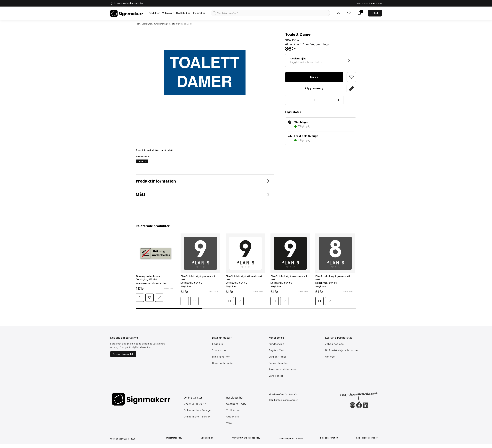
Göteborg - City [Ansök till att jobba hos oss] (236, 404)
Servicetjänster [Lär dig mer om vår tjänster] (278, 363)
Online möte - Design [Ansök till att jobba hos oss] (197, 410)
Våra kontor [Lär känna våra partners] (276, 376)
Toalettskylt (173, 24)
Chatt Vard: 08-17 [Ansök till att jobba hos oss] (195, 404)
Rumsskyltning (160, 24)
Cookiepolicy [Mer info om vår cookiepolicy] (208, 438)
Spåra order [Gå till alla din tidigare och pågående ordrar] (219, 350)
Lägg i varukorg (314, 88)
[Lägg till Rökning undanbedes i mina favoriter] (150, 298)
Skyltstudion (183, 13)
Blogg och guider (223, 363)
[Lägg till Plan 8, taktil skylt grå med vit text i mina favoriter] (329, 301)
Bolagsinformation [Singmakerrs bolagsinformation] (330, 438)
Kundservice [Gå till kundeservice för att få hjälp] (277, 344)
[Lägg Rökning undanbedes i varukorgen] (140, 298)
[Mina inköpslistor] (349, 13)
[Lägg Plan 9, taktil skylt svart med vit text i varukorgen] (275, 301)
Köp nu (314, 77)
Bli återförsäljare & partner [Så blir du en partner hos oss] (342, 350)
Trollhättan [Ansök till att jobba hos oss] (233, 410)
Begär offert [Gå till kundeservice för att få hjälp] (277, 350)
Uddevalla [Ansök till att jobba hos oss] (233, 417)
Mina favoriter (221, 357)
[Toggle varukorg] (359, 13)
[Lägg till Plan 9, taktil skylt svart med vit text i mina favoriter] (284, 301)
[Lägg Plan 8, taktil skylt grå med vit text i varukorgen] (319, 301)
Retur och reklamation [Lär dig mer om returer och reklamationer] (283, 369)
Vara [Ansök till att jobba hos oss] (229, 423)
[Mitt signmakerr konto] (338, 13)
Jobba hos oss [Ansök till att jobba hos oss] (334, 344)
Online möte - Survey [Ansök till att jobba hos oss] (197, 417)
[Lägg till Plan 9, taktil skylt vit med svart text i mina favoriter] (239, 301)
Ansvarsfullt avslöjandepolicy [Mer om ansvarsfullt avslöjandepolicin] (247, 438)
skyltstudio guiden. (142, 347)
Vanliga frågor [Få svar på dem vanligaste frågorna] (278, 357)
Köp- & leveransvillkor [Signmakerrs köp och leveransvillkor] (368, 438)
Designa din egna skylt (123, 354)
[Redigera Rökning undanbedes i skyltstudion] (159, 298)
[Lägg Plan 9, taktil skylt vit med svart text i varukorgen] (230, 301)
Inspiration (199, 13)
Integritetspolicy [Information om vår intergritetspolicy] (175, 438)
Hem (138, 24)
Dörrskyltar (147, 24)
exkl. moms (362, 3)
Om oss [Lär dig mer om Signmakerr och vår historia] (330, 357)
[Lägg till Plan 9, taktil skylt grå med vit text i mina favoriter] (194, 301)
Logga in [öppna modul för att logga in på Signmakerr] (218, 344)
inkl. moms (377, 3)
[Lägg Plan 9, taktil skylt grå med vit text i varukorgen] (185, 301)
